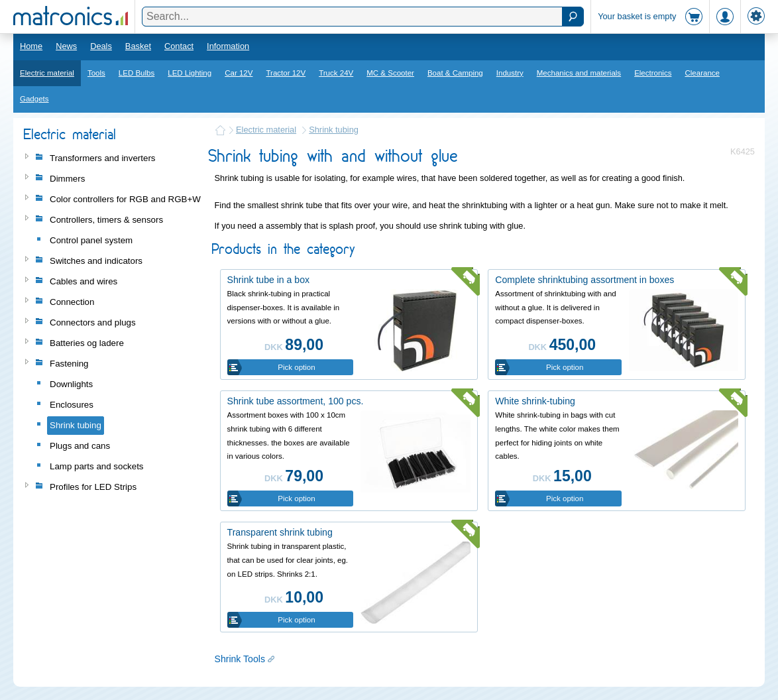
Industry (510, 73)
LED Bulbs (137, 73)
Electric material (47, 73)
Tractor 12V (286, 73)
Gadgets (34, 99)
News (66, 46)
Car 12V (239, 73)
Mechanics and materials (579, 73)
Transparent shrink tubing (280, 532)
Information (228, 46)
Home (31, 46)
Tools (96, 73)
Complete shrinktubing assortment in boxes (584, 280)
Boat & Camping (455, 73)
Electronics (653, 73)
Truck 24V (336, 73)
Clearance (702, 73)
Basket (138, 46)
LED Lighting (190, 73)
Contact (179, 46)
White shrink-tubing (535, 401)
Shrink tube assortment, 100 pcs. (296, 401)
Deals (101, 46)
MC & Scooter (390, 73)
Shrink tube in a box (268, 280)
